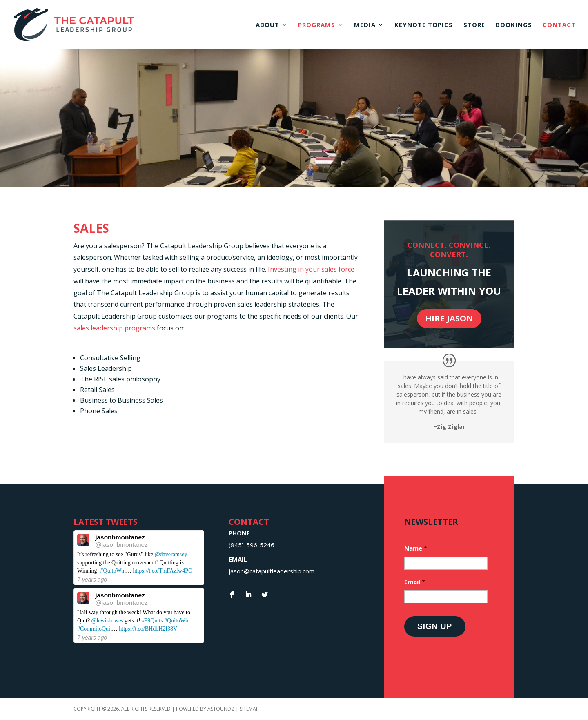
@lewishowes (107, 621)
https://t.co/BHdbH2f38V (148, 629)
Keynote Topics (424, 25)
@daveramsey (171, 554)
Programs (317, 25)
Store (474, 25)
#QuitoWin (113, 571)
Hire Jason (449, 318)
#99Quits (152, 621)
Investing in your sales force (311, 269)
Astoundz (222, 709)
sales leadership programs (114, 328)
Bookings (514, 25)
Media (365, 25)
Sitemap (249, 709)
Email (415, 582)
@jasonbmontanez (121, 545)
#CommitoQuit (95, 629)
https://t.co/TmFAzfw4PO (163, 571)
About (267, 25)
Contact (559, 25)
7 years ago (92, 580)
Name (416, 548)
